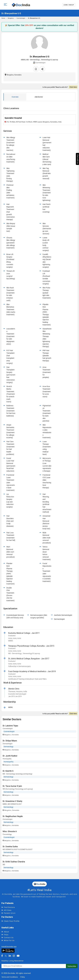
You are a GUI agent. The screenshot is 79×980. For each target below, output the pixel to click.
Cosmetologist (21, 18)
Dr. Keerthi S (8, 771)
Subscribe (72, 966)
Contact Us (9, 937)
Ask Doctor (39, 97)
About (6, 932)
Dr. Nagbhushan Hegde (13, 816)
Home (3, 18)
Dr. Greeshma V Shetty (12, 801)
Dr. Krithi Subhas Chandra (14, 862)
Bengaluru (11, 18)
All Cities (8, 910)
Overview (15, 97)
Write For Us (9, 940)
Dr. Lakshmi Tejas (10, 726)
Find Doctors (9, 907)
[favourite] (36, 69)
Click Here (73, 87)
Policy (23, 977)
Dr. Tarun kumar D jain (12, 786)
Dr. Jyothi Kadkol (10, 756)
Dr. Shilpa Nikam (10, 741)
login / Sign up (69, 5)
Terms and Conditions (10, 977)
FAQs (6, 935)
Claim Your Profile (12, 921)
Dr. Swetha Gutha (10, 846)
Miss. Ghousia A (10, 831)
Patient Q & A (10, 913)
